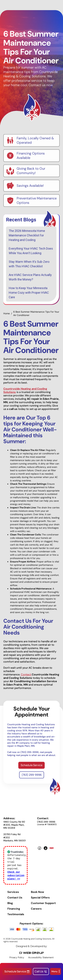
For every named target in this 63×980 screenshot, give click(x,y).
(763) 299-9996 (32, 777)
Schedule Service (32, 768)
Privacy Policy (17, 960)
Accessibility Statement (41, 960)
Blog (10, 906)
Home (7, 316)
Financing (14, 911)
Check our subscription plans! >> (16, 878)
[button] (56, 971)
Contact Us (15, 900)
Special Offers (40, 900)
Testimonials (16, 917)
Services (13, 895)
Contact (26, 677)
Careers (36, 911)
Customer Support (43, 906)
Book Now (37, 895)
